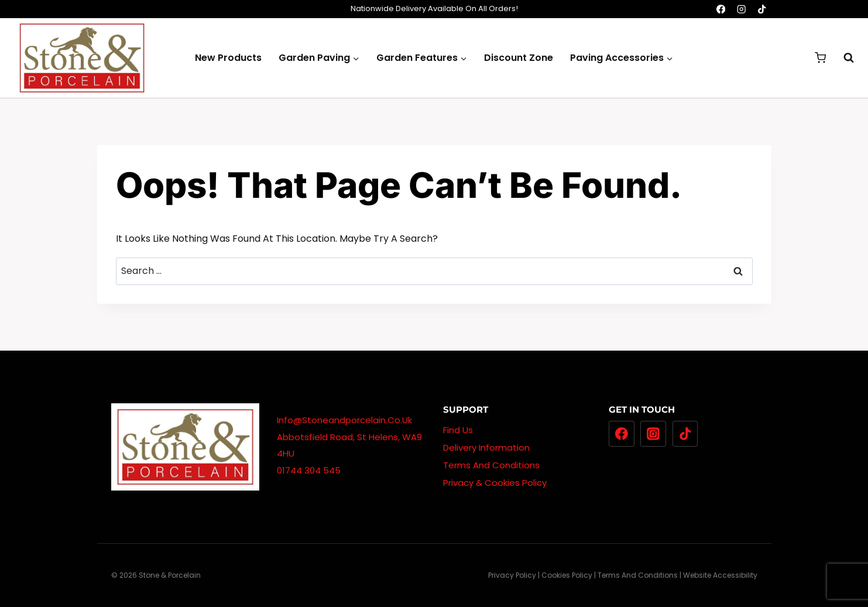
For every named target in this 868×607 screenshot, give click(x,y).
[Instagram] (741, 9)
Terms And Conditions (491, 465)
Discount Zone (519, 58)
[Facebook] (721, 9)
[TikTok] (762, 9)
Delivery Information (486, 447)
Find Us (458, 430)
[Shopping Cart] (820, 58)
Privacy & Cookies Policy (495, 483)
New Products (228, 58)
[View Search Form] (843, 58)
